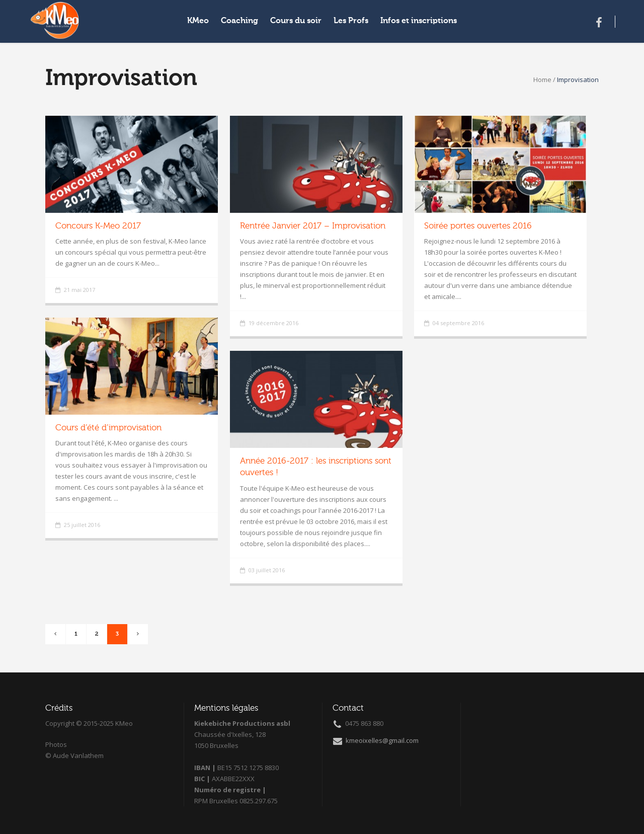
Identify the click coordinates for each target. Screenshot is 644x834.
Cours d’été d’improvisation (108, 428)
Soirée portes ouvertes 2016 (478, 226)
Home (542, 80)
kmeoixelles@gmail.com (376, 740)
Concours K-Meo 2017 (98, 226)
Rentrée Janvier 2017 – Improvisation (313, 226)
